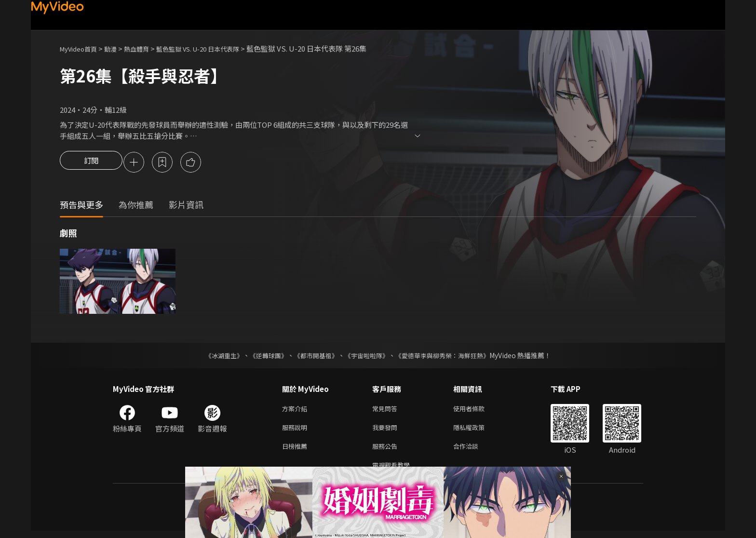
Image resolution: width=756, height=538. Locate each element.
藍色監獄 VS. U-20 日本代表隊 (217, 48)
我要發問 (387, 431)
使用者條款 (477, 410)
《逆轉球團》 (263, 357)
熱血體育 (147, 48)
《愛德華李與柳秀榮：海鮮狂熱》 (448, 357)
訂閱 (91, 163)
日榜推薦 (297, 451)
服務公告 (387, 451)
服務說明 (297, 431)
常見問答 (387, 410)
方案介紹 (297, 410)
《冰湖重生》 (216, 357)
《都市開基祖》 (313, 357)
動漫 (118, 48)
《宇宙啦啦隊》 (367, 357)
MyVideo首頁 (82, 48)
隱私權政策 (477, 431)
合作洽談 (473, 451)
